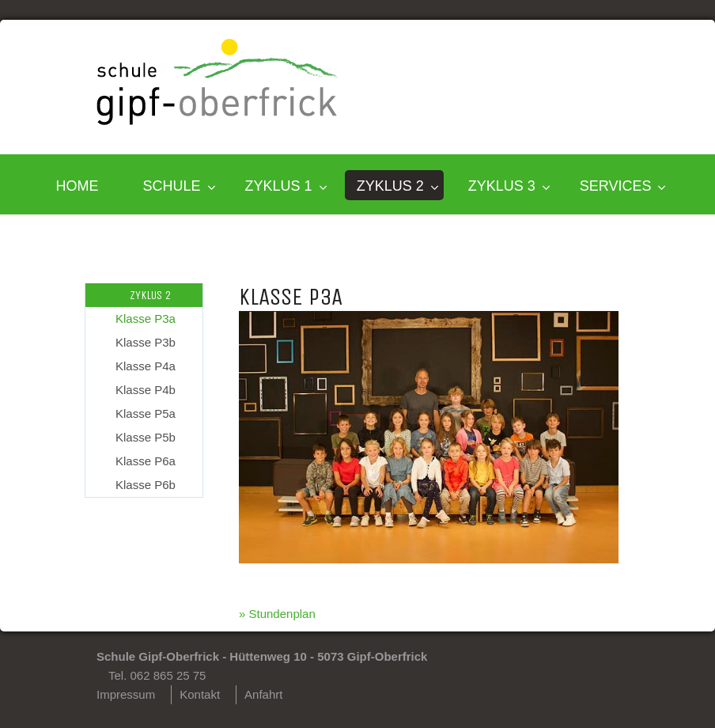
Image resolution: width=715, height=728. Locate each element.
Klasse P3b (146, 342)
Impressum (126, 694)
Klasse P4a (146, 366)
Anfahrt (263, 694)
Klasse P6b (146, 485)
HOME (78, 186)
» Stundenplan (277, 614)
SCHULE (172, 186)
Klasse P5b (146, 437)
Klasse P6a (146, 461)
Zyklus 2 (390, 186)
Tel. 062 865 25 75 (157, 675)
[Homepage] (218, 121)
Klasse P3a (146, 318)
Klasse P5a (146, 413)
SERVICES (616, 186)
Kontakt (200, 694)
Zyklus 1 (279, 186)
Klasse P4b (146, 390)
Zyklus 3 (502, 186)
